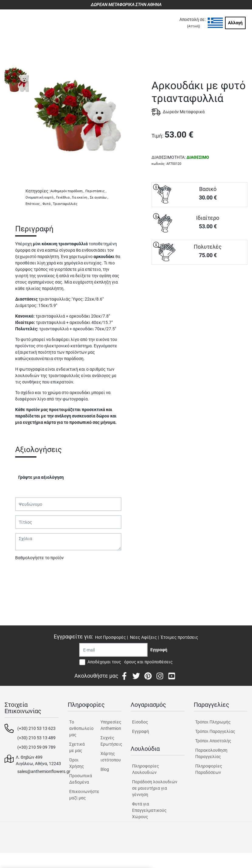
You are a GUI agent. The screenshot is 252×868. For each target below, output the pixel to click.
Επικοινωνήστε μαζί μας (80, 795)
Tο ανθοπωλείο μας (80, 728)
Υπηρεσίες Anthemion (111, 725)
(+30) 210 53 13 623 (36, 728)
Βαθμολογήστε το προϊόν (39, 558)
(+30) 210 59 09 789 (36, 747)
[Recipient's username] (113, 650)
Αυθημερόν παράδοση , (67, 191)
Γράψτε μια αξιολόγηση (41, 477)
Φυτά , (47, 204)
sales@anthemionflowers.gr (44, 771)
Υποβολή (27, 574)
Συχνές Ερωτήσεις (111, 741)
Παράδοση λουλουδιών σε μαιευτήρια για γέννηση (155, 788)
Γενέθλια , (64, 197)
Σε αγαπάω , (99, 197)
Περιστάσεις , (96, 191)
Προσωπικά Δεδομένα (80, 779)
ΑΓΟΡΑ (199, 286)
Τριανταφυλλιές (65, 204)
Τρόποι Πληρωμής (213, 722)
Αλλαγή (235, 23)
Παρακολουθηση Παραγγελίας (211, 753)
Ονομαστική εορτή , (40, 197)
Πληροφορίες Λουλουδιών (146, 769)
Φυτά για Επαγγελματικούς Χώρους (149, 810)
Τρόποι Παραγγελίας (215, 731)
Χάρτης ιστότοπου (111, 757)
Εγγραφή (141, 731)
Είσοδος (140, 722)
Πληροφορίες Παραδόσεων (209, 769)
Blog (105, 769)
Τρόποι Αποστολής (213, 741)
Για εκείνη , (80, 197)
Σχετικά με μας (77, 747)
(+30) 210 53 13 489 (36, 738)
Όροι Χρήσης (77, 763)
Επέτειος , (33, 204)
